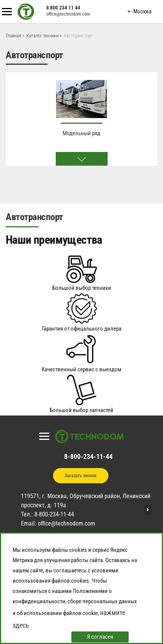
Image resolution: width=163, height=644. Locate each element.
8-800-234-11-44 (88, 456)
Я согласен (100, 637)
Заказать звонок (81, 476)
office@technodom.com (68, 14)
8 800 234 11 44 (63, 8)
